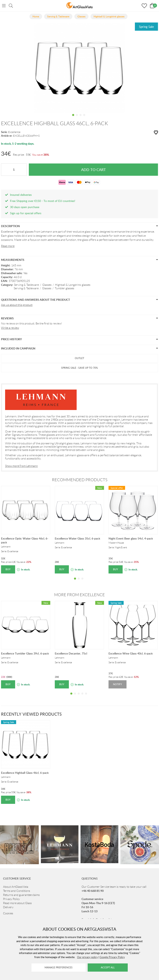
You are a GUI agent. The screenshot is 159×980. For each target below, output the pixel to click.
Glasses (47, 285)
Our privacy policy (87, 957)
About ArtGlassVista (16, 887)
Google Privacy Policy (112, 957)
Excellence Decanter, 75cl (71, 653)
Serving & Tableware (26, 285)
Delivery (8, 907)
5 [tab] (86, 697)
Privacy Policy (11, 899)
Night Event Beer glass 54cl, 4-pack (131, 538)
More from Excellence (79, 595)
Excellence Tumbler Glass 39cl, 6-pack (25, 653)
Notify (118, 684)
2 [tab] (77, 118)
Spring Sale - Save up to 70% (79, 368)
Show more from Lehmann (21, 466)
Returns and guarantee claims (21, 895)
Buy (8, 569)
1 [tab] (73, 118)
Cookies (8, 913)
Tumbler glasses (64, 288)
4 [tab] (84, 118)
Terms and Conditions (17, 891)
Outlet (79, 358)
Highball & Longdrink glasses (73, 285)
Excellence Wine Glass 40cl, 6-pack (131, 653)
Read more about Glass (17, 903)
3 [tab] (81, 118)
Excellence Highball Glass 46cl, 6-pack (25, 773)
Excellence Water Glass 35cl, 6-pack (77, 538)
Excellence (14, 132)
